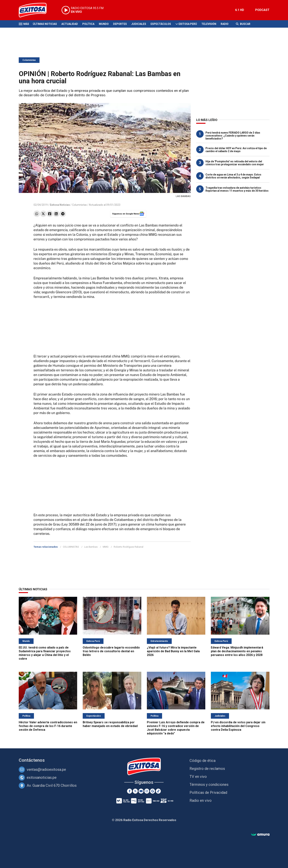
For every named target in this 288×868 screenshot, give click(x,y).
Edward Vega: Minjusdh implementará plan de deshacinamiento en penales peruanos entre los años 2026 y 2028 (237, 651)
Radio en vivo (201, 800)
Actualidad (70, 24)
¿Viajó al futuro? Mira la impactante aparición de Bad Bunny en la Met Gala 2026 (173, 651)
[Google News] (153, 791)
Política (88, 24)
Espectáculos (161, 24)
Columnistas (29, 60)
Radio (225, 24)
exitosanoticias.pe (42, 777)
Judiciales (139, 24)
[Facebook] (130, 791)
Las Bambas (91, 547)
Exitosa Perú (188, 24)
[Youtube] (141, 791)
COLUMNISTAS (71, 547)
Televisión (209, 24)
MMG (106, 547)
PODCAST (262, 10)
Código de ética (203, 761)
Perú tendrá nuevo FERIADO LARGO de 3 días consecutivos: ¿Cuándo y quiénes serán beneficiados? (233, 136)
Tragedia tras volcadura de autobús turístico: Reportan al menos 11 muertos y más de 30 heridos (237, 189)
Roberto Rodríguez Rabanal (129, 547)
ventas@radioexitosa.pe (46, 769)
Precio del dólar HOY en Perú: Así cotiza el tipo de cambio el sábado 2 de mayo (236, 150)
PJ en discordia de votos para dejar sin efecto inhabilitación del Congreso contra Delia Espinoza (238, 726)
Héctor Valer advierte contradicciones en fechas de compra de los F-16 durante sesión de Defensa (48, 726)
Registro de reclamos (207, 769)
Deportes (120, 24)
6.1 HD (240, 10)
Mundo (104, 24)
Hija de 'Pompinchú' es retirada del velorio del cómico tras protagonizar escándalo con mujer (235, 163)
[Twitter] (135, 791)
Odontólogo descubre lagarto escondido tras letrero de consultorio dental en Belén (111, 651)
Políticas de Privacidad (208, 792)
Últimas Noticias (45, 24)
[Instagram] (147, 791)
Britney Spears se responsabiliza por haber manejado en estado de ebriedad (110, 724)
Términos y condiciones (209, 785)
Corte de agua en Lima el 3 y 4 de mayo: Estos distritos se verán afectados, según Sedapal (233, 176)
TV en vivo (198, 777)
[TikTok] (158, 791)
